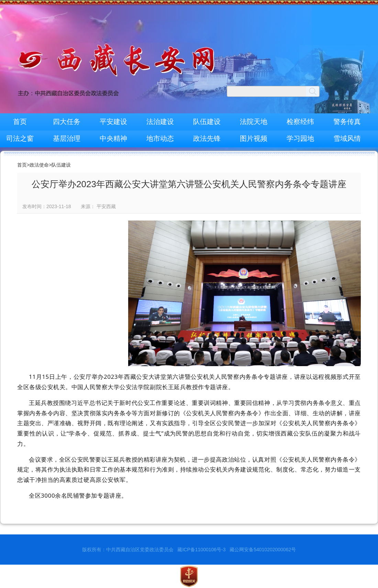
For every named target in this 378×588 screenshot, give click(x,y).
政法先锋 (207, 138)
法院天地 (254, 122)
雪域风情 (347, 138)
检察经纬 (300, 122)
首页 (20, 122)
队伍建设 (207, 122)
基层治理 (67, 138)
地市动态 (160, 138)
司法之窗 (20, 138)
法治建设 (160, 122)
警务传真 (347, 122)
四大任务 (67, 122)
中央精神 (113, 138)
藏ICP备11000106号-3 (201, 550)
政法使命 (39, 165)
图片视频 (254, 138)
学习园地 (300, 138)
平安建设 (113, 122)
